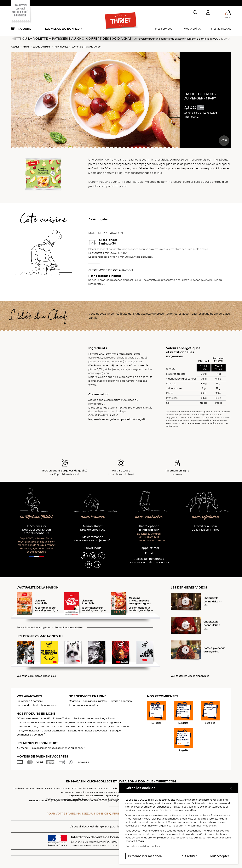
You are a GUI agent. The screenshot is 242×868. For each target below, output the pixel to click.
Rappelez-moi (149, 548)
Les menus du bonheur (63, 29)
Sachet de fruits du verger (86, 47)
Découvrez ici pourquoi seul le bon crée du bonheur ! (37, 530)
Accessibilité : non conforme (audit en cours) (83, 792)
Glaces (91, 727)
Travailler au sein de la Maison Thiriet (205, 528)
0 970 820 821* (149, 530)
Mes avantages (221, 29)
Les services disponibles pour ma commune (48, 788)
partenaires (210, 800)
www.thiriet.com (186, 800)
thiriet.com (18, 788)
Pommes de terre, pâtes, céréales (36, 727)
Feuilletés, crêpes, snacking (90, 718)
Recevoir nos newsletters (69, 628)
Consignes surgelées (95, 701)
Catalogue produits (107, 788)
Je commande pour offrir (84, 705)
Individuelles (61, 47)
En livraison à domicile (30, 701)
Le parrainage (49, 705)
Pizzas (111, 718)
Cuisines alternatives (54, 731)
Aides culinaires (67, 727)
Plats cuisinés (47, 722)
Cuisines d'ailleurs (27, 722)
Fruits (26, 47)
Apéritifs (46, 718)
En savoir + (83, 762)
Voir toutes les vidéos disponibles (190, 676)
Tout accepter (219, 856)
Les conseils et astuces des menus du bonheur (58, 748)
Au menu (22, 748)
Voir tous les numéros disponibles (36, 676)
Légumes (114, 722)
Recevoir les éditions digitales (34, 628)
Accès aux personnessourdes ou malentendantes (149, 561)
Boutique (115, 731)
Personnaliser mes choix (145, 856)
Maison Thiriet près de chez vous (93, 528)
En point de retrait (27, 705)
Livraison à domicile (121, 701)
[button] (208, 13)
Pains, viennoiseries (28, 731)
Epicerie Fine (75, 731)
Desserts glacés (106, 727)
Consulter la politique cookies (143, 846)
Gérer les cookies (219, 831)
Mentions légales (87, 788)
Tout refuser (189, 856)
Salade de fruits (42, 47)
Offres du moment (28, 718)
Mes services (164, 29)
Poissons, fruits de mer (71, 722)
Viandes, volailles (96, 722)
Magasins (74, 701)
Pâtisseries (124, 727)
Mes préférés (192, 29)
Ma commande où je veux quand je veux (93, 539)
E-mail (149, 553)
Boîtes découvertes (96, 731)
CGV (74, 788)
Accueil (15, 47)
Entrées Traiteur (62, 718)
